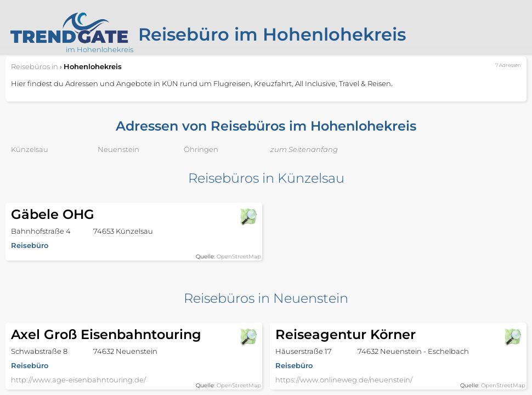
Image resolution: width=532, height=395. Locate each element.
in (35, 66)
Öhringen (201, 149)
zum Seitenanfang (304, 149)
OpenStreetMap (239, 256)
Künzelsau (30, 149)
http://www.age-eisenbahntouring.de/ (78, 380)
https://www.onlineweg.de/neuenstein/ (344, 380)
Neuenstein (118, 149)
